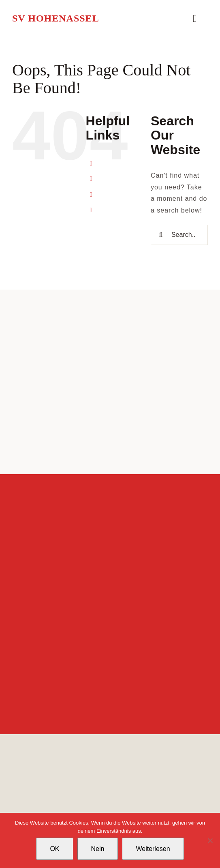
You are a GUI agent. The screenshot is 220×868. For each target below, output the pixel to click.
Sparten (114, 179)
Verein (112, 194)
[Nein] (210, 840)
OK (54, 849)
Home (111, 163)
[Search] (161, 235)
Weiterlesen (153, 849)
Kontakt (114, 210)
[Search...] (179, 235)
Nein (98, 849)
